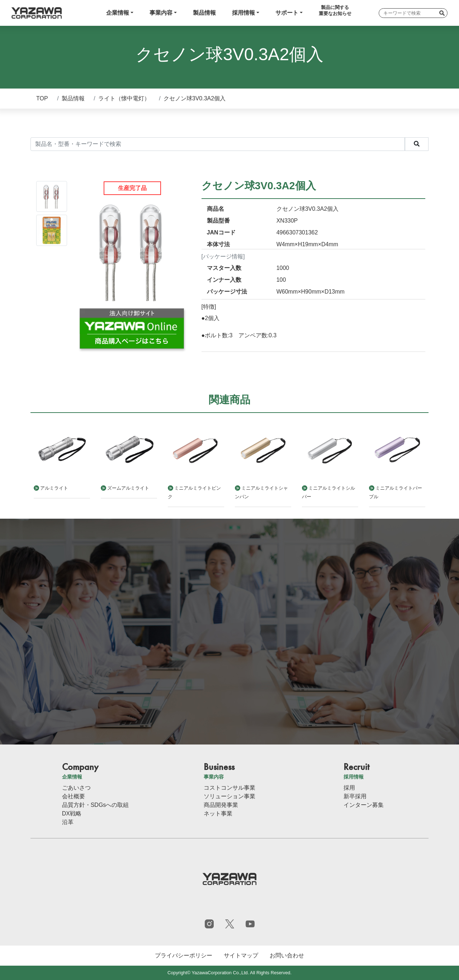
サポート (287, 13)
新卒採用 (355, 796)
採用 (349, 788)
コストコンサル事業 (229, 788)
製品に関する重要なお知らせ (335, 10)
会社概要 (74, 796)
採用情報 (243, 13)
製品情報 (204, 13)
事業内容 (161, 13)
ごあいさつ (76, 788)
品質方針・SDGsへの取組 (96, 805)
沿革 (68, 822)
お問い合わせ (287, 955)
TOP (42, 98)
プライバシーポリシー (184, 955)
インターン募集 (364, 805)
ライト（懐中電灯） (124, 98)
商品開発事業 (221, 805)
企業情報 (118, 13)
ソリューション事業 (229, 796)
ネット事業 (218, 814)
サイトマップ (241, 955)
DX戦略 (72, 814)
